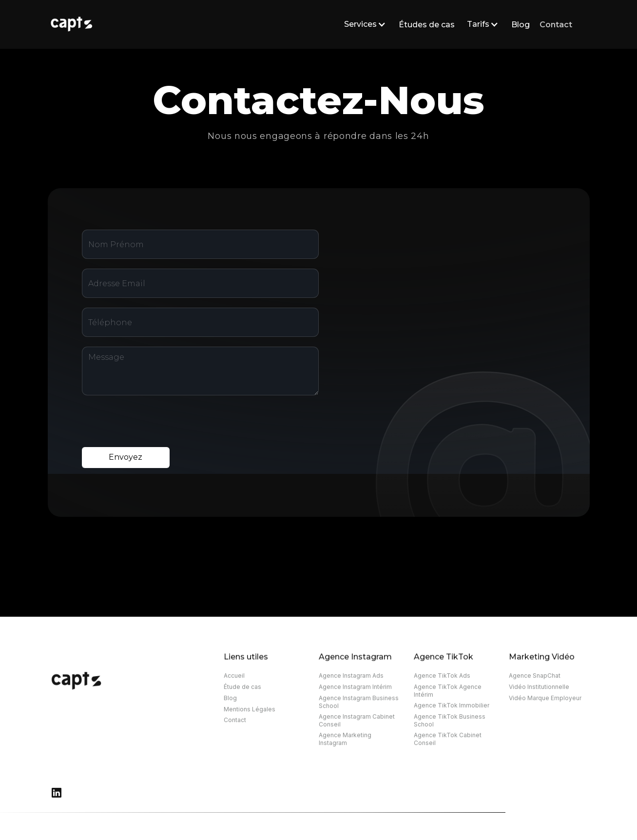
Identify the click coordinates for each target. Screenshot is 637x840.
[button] (363, 24)
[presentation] (156, 424)
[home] (183, 24)
